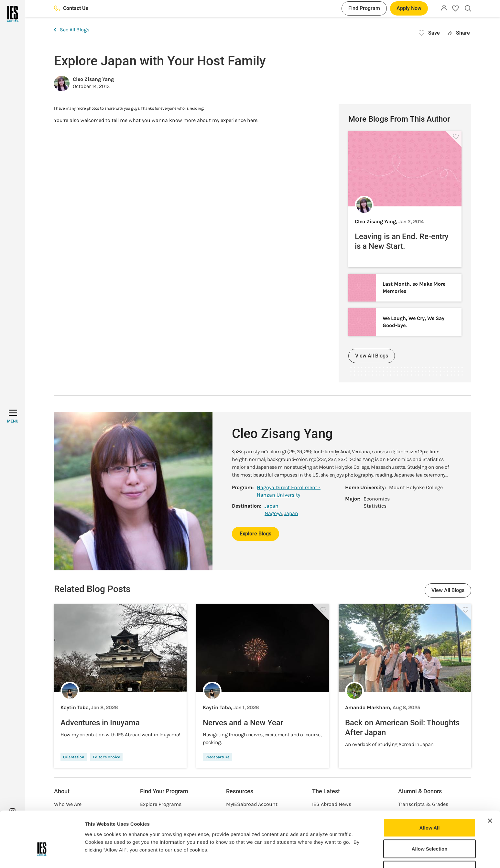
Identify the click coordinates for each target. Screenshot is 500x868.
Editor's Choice (106, 757)
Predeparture (217, 757)
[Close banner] (490, 781)
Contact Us (71, 8)
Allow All (430, 788)
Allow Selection (430, 810)
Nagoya (273, 513)
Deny (430, 831)
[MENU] (13, 416)
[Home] (12, 14)
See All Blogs (72, 30)
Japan (272, 506)
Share (459, 33)
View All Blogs (372, 356)
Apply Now (409, 8)
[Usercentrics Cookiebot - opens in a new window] (42, 855)
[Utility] (444, 8)
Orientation (74, 757)
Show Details (340, 855)
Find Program (364, 8)
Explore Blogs (255, 534)
